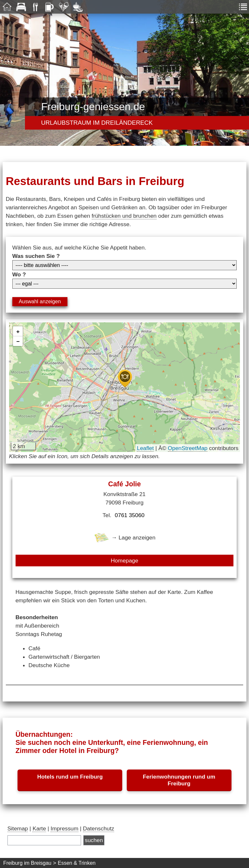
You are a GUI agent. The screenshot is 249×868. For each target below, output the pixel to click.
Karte (39, 828)
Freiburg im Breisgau (27, 863)
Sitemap (18, 828)
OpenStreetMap (188, 448)
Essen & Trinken (77, 863)
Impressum (65, 828)
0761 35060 (130, 515)
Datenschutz (99, 828)
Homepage (125, 561)
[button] (125, 379)
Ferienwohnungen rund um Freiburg (179, 780)
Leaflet (145, 448)
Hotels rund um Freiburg (70, 777)
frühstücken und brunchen (124, 216)
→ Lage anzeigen (125, 538)
